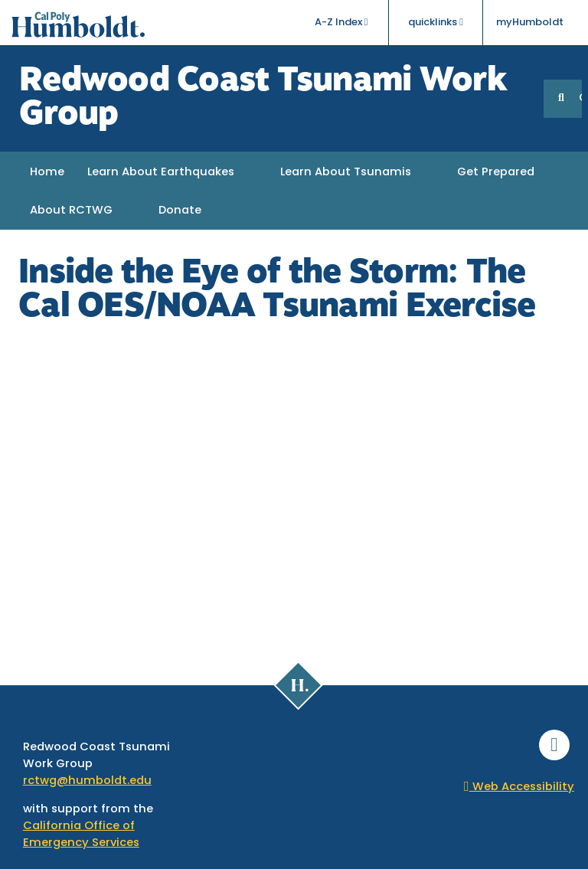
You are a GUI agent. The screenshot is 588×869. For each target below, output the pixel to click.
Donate (180, 211)
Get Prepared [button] (496, 173)
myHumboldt (530, 23)
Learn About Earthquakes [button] (161, 173)
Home (47, 173)
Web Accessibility (519, 787)
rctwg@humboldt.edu (87, 781)
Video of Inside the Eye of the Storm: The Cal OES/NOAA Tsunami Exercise (294, 488)
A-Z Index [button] (341, 22)
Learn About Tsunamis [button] (346, 173)
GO (580, 98)
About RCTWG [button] (71, 211)
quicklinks (436, 22)
